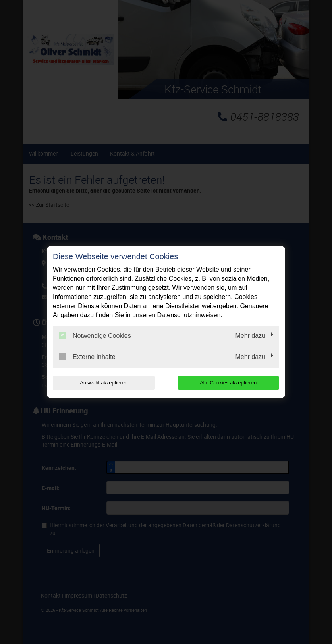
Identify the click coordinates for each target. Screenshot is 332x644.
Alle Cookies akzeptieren (228, 383)
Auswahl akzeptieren (104, 383)
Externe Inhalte (87, 357)
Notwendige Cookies (95, 335)
